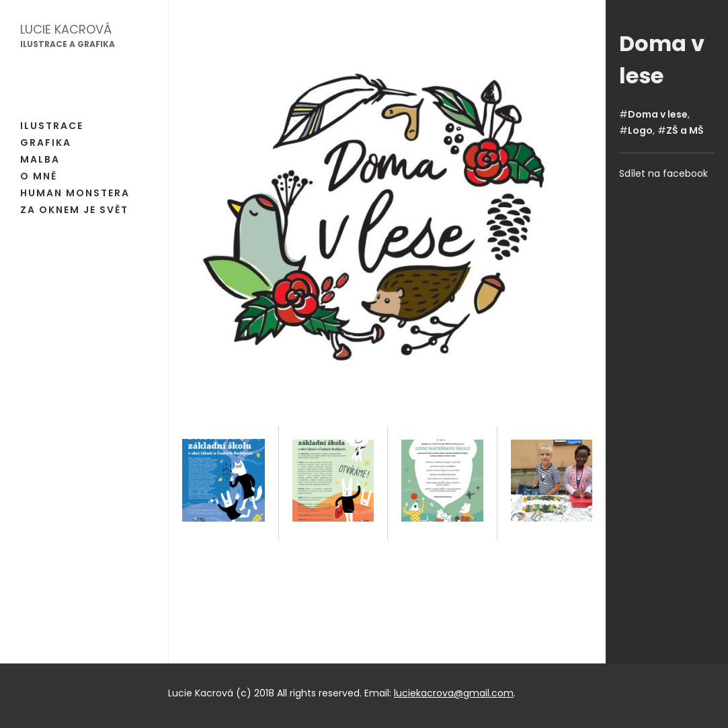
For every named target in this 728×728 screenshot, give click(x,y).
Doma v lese (658, 114)
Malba (40, 159)
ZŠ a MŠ (685, 130)
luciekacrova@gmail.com (454, 693)
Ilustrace (52, 126)
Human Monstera (75, 193)
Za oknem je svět (74, 210)
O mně (39, 176)
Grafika (46, 143)
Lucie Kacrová (66, 29)
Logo (640, 130)
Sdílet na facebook (663, 173)
